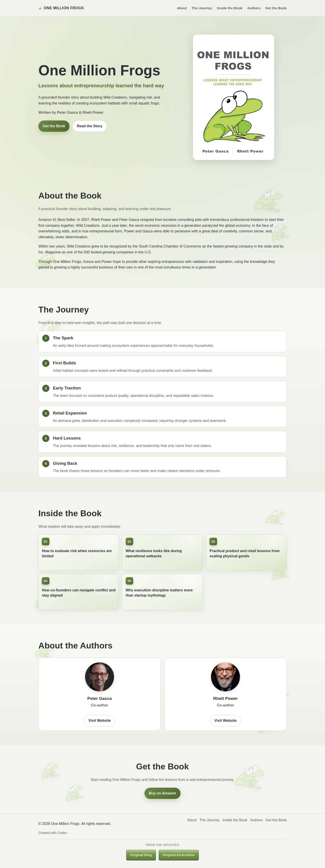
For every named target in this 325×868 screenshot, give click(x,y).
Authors (254, 8)
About (182, 8)
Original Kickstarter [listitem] (179, 855)
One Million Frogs (61, 8)
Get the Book (276, 8)
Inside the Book (230, 8)
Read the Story (90, 126)
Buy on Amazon (162, 793)
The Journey (202, 8)
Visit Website (100, 721)
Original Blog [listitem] (141, 855)
